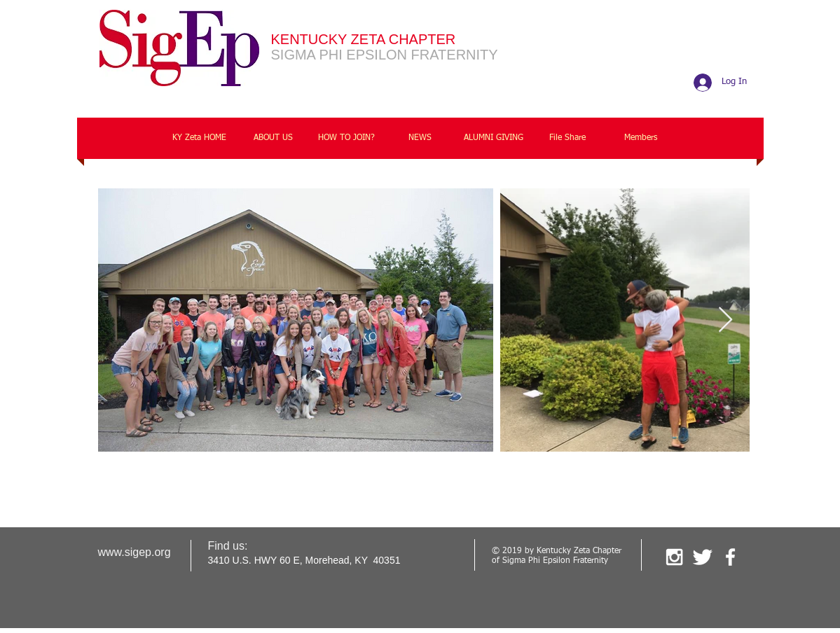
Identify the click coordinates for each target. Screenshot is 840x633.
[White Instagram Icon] (674, 557)
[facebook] (730, 557)
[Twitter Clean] (702, 557)
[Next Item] (725, 320)
